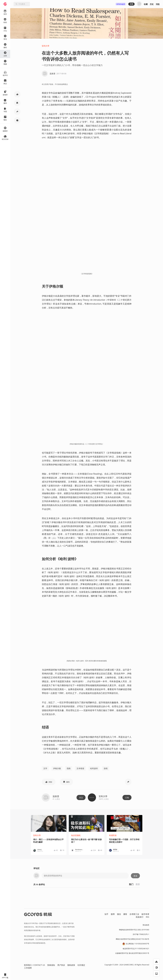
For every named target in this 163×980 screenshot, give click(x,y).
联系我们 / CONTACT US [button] (34, 965)
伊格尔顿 (57, 768)
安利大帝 (46, 46)
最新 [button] (138, 884)
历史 (152, 4)
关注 (81, 798)
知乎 (106, 914)
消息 (158, 4)
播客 (125, 914)
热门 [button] (131, 884)
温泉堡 (56, 796)
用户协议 (61, 965)
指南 (69, 768)
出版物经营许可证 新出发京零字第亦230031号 (132, 953)
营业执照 (146, 925)
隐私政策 (71, 965)
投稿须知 (51, 965)
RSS (148, 917)
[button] (17, 94)
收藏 (146, 4)
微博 (113, 914)
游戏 (106, 768)
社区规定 (81, 965)
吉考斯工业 (134, 914)
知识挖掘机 (76, 835)
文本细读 (80, 768)
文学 (45, 768)
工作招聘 (28, 968)
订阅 (127, 798)
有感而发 (113, 835)
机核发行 (140, 917)
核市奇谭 (145, 914)
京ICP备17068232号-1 (141, 934)
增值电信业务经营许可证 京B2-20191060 (134, 930)
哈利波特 (94, 768)
